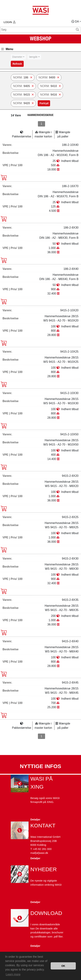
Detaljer (35, 819)
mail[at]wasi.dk (39, 853)
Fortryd (44, 103)
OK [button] (63, 966)
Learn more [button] (13, 974)
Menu (7, 49)
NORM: (23, 77)
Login (10, 22)
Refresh (17, 64)
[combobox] (18, 57)
